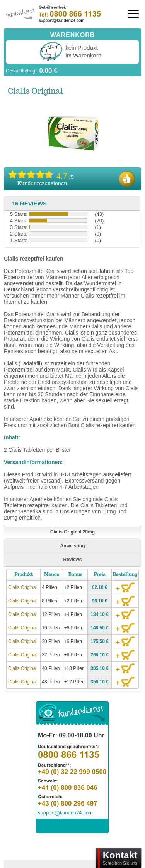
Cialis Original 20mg (72, 532)
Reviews (72, 560)
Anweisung (72, 546)
